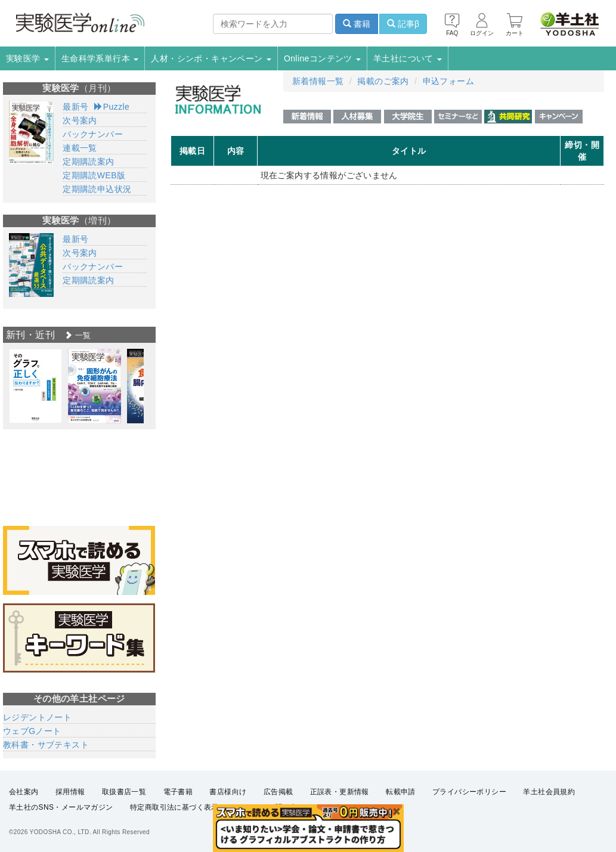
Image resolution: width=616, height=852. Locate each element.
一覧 (78, 335)
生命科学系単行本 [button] (100, 58)
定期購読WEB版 (94, 175)
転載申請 (401, 792)
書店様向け (228, 792)
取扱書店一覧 (124, 792)
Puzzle (112, 107)
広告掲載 (278, 792)
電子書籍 (178, 792)
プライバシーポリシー (469, 792)
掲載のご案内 (383, 81)
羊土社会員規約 (549, 792)
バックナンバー (93, 134)
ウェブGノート (32, 731)
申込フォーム (448, 81)
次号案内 (80, 120)
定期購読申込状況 (97, 189)
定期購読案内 (88, 162)
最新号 (75, 107)
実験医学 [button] (27, 58)
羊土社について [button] (408, 58)
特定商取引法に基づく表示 (174, 808)
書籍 (357, 24)
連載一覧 (80, 148)
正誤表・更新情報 (340, 792)
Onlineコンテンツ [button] (322, 58)
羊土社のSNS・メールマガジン (61, 808)
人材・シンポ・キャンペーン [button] (211, 58)
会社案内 (24, 792)
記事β (403, 24)
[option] (35, 386)
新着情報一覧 (318, 81)
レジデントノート (37, 717)
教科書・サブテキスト (46, 745)
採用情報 (70, 792)
